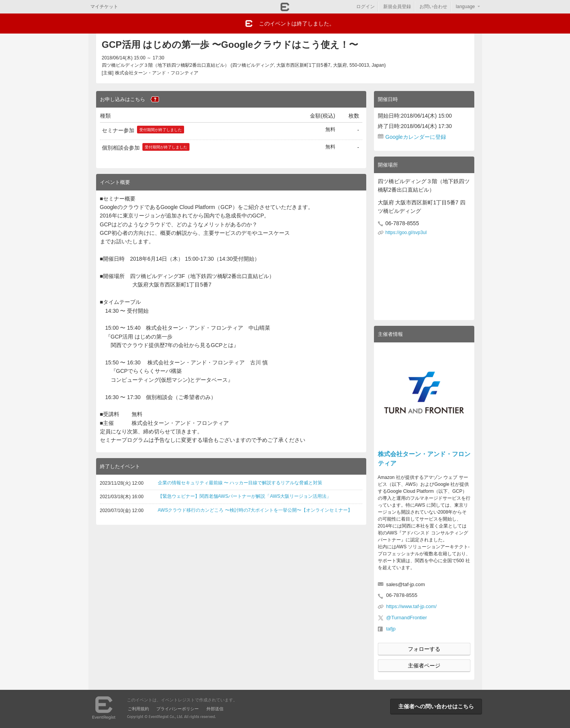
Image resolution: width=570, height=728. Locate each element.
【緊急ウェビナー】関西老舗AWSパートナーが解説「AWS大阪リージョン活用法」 (245, 496)
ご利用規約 (138, 709)
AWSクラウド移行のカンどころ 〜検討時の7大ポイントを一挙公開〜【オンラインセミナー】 (255, 510)
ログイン (365, 7)
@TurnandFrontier (407, 618)
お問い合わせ (433, 7)
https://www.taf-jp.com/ (412, 606)
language (465, 7)
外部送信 (215, 709)
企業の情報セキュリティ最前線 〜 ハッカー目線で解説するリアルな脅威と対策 (240, 483)
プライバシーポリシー (178, 709)
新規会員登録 (397, 7)
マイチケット (104, 7)
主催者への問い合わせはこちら (436, 706)
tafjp (391, 629)
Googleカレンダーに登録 (416, 137)
